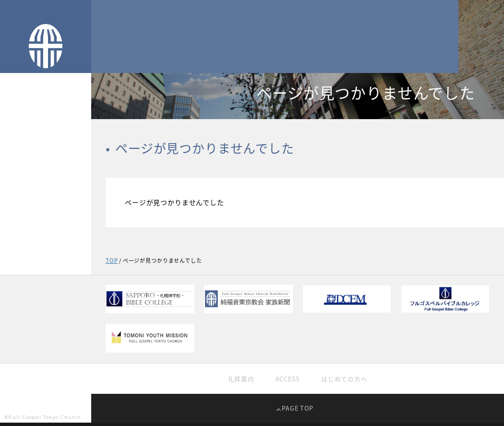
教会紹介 (18, 183)
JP (18, 344)
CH (36, 344)
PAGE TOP (298, 411)
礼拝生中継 (21, 223)
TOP (12, 144)
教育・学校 (21, 262)
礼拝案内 (238, 381)
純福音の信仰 (24, 203)
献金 (11, 282)
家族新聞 (18, 301)
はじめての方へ (347, 381)
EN (72, 344)
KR (55, 344)
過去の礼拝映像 (28, 242)
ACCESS (287, 381)
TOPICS (17, 164)
